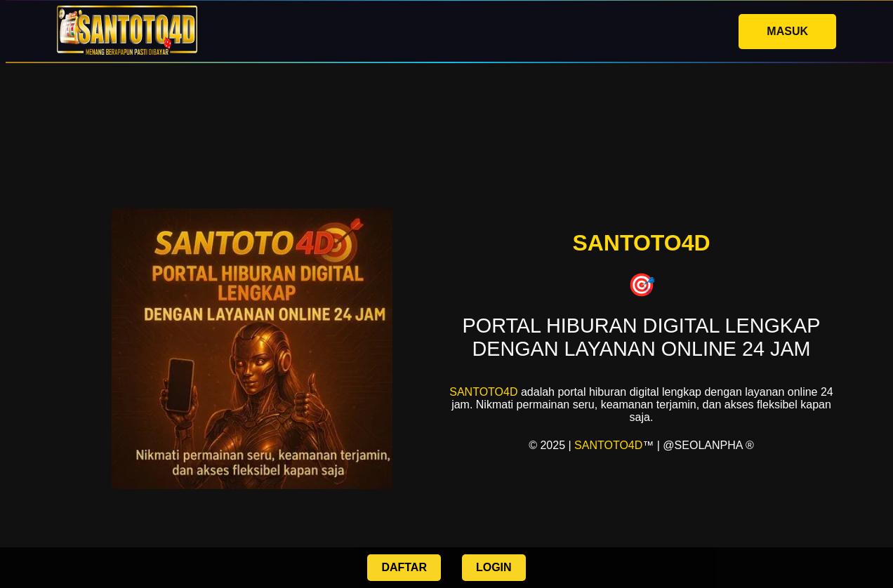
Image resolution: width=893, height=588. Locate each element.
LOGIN (494, 567)
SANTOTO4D (483, 392)
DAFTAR (404, 567)
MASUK (787, 31)
